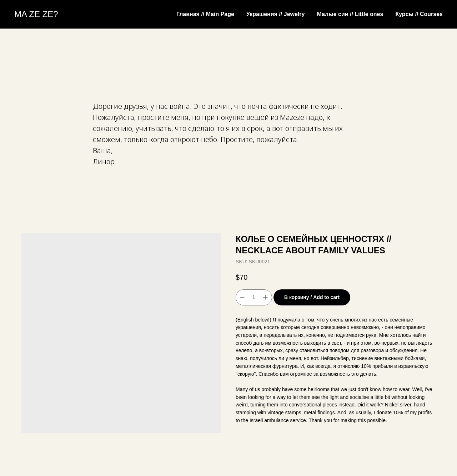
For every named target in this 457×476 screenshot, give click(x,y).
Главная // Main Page (205, 14)
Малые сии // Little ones (350, 14)
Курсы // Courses (419, 14)
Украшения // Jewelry (276, 14)
